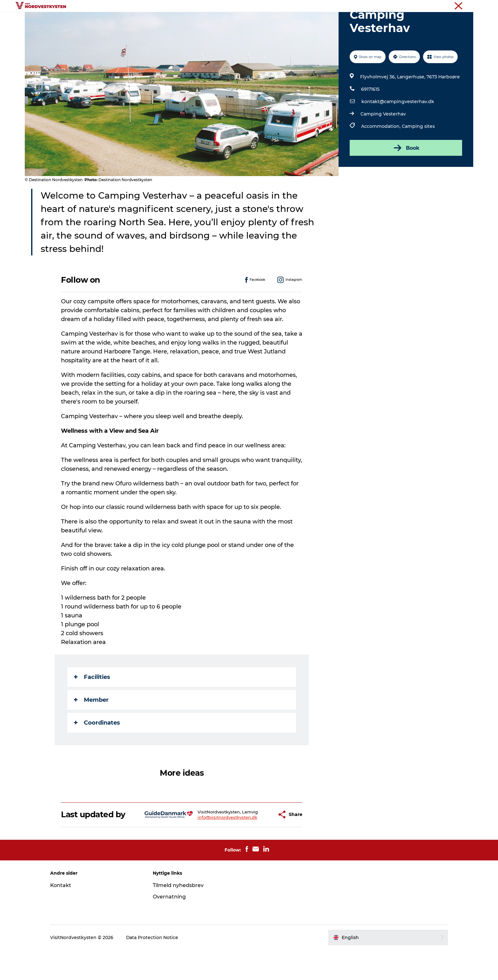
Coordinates (97, 753)
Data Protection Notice (154, 968)
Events (236, 20)
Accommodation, (381, 156)
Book (406, 178)
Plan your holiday (325, 20)
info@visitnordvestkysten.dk (212, 847)
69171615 (370, 119)
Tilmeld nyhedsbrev (179, 915)
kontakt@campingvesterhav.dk (398, 132)
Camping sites (418, 156)
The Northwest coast (454, 6)
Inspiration (205, 20)
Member (92, 730)
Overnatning (170, 927)
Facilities (92, 707)
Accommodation (274, 20)
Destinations (167, 20)
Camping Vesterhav (383, 144)
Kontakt (63, 915)
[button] (257, 845)
